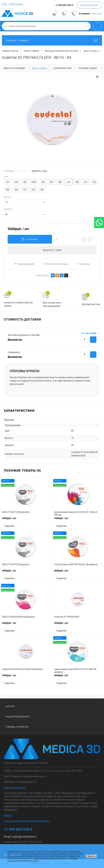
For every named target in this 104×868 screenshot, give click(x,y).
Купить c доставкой (93, 340)
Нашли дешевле (24, 264)
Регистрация (16, 4)
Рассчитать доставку (55, 264)
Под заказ (83, 264)
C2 (33, 190)
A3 (25, 182)
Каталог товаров (52, 40)
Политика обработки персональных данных (27, 821)
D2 (95, 182)
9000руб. (78, 625)
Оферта (8, 815)
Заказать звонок (89, 5)
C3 (42, 190)
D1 (86, 182)
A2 (16, 182)
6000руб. (78, 572)
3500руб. (26, 520)
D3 (8, 190)
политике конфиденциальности (50, 858)
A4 (43, 182)
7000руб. (78, 520)
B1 (52, 182)
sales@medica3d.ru (24, 837)
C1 (25, 190)
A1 (8, 182)
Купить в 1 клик (52, 250)
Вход (4, 4)
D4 (16, 190)
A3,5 (34, 182)
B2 (60, 182)
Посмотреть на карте (15, 787)
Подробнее (9, 526)
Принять (91, 856)
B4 (77, 182)
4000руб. (26, 572)
